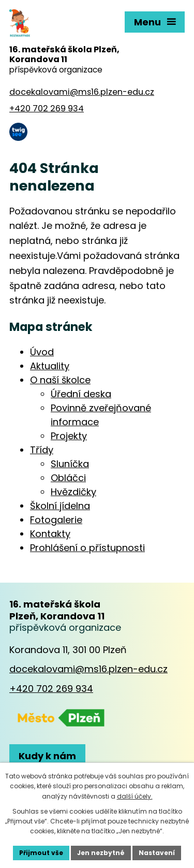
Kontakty (50, 534)
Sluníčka (70, 464)
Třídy (42, 450)
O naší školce (60, 380)
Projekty (69, 436)
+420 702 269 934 (51, 689)
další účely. (135, 796)
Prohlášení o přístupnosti (87, 548)
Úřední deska (81, 394)
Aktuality (50, 366)
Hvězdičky (73, 492)
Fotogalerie (56, 520)
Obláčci (68, 478)
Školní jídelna (60, 506)
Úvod (42, 352)
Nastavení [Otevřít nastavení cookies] (157, 853)
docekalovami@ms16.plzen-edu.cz (88, 669)
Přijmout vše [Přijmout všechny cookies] (41, 853)
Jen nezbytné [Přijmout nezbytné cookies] (101, 853)
